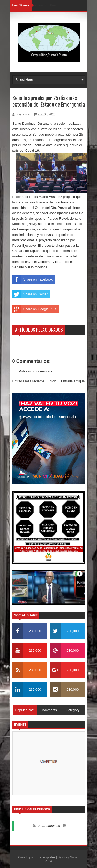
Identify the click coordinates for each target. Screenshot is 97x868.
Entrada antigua (73, 381)
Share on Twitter (30, 294)
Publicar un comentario (36, 371)
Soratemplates (49, 826)
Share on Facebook (32, 279)
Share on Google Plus (34, 309)
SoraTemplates (45, 857)
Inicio (53, 381)
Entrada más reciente (28, 381)
